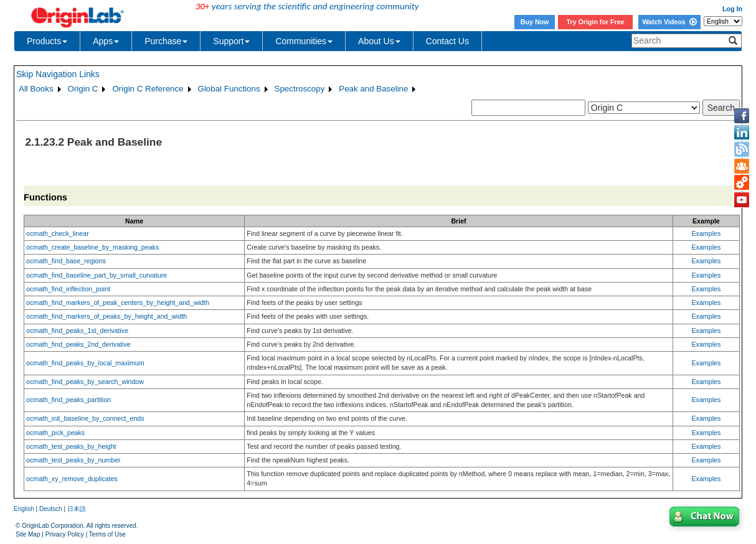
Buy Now (535, 22)
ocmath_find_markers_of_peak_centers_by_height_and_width (118, 302)
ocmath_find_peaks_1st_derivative (77, 331)
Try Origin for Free (596, 22)
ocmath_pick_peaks (55, 433)
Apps (106, 41)
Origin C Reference (148, 89)
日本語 (77, 509)
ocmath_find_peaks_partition (69, 400)
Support (231, 41)
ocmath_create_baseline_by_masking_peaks (92, 247)
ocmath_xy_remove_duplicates (72, 479)
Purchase (166, 41)
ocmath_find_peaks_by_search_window (85, 382)
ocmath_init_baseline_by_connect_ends (85, 418)
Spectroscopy (300, 89)
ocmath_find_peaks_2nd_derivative (78, 344)
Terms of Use (107, 534)
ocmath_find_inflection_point (68, 289)
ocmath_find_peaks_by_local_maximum (85, 363)
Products (47, 41)
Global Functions (229, 89)
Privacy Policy (65, 534)
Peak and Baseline (373, 89)
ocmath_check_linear (58, 233)
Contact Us (447, 41)
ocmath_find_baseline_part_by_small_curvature (97, 275)
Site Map (28, 534)
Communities (304, 41)
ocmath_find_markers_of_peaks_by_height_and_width (106, 316)
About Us (379, 41)
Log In (732, 9)
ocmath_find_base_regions (66, 261)
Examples (706, 233)
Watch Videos (669, 22)
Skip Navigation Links (58, 74)
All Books (36, 89)
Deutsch (51, 509)
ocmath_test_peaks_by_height (71, 446)
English (24, 509)
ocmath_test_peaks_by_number (73, 460)
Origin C (83, 89)
